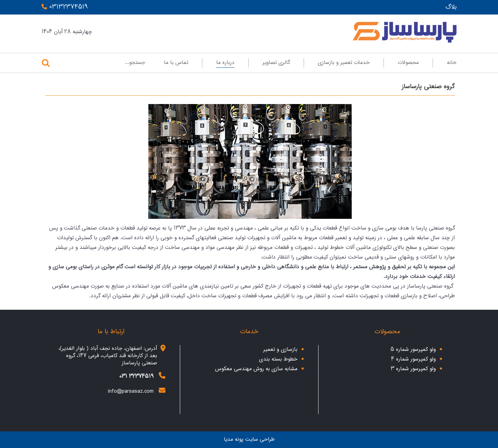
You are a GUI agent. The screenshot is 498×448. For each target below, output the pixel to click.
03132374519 (65, 7)
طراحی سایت (260, 440)
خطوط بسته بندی (278, 359)
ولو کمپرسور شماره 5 (413, 350)
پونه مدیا (234, 440)
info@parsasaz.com (131, 391)
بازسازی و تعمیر (280, 350)
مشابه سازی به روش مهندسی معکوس (256, 369)
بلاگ (451, 7)
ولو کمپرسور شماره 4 (413, 359)
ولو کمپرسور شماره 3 (413, 369)
